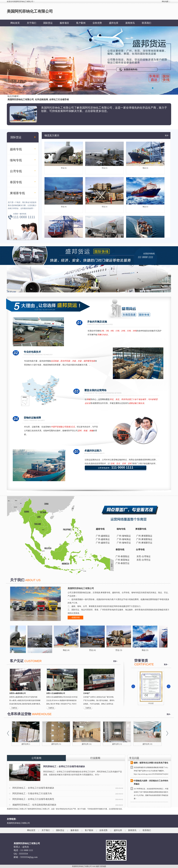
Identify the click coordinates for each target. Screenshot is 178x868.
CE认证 (151, 703)
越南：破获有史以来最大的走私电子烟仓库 (152, 764)
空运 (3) (105, 208)
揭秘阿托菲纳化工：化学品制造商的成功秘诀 (34, 805)
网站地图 (165, 2)
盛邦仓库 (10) (147, 744)
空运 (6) (64, 169)
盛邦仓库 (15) (56, 744)
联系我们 (147, 23)
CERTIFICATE (144, 664)
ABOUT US (33, 580)
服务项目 (64, 23)
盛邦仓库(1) (26, 744)
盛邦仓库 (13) (117, 744)
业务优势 (97, 23)
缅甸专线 (16, 160)
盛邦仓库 (114, 23)
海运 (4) (145, 169)
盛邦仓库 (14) (87, 744)
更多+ (167, 135)
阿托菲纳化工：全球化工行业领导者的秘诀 (64, 766)
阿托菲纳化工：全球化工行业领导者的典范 (33, 799)
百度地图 (103, 866)
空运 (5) (105, 169)
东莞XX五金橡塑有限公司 (56, 693)
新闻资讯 (130, 23)
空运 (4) (64, 208)
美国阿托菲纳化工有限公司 (18, 823)
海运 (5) (145, 208)
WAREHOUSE (42, 714)
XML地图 (96, 866)
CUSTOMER (33, 661)
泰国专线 (16, 182)
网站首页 (15, 23)
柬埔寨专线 (17, 193)
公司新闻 (36, 758)
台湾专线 (16, 171)
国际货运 (48, 23)
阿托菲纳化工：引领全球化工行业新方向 (32, 793)
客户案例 (81, 23)
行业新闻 (95, 758)
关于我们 (31, 23)
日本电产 (87, 693)
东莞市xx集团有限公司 (18, 693)
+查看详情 (75, 618)
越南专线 (16, 149)
